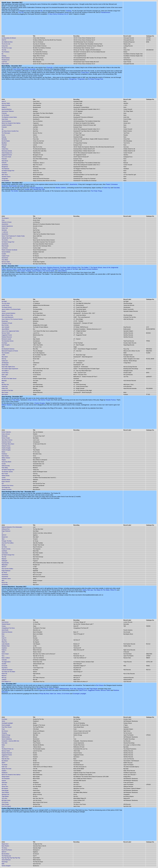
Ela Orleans (100, 685)
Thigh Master (93, 689)
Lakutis (4, 478)
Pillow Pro (113, 590)
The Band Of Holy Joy (8, 749)
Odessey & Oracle (7, 222)
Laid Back (4, 551)
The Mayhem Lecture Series (9, 117)
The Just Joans (41, 267)
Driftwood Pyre (6, 529)
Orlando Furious (111, 400)
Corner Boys (5, 373)
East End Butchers (7, 109)
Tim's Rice (4, 798)
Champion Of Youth (58, 269)
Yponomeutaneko (6, 121)
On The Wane (5, 115)
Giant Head (5, 119)
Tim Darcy (4, 848)
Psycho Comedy (6, 549)
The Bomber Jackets (7, 472)
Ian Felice (4, 547)
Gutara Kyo (5, 361)
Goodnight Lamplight (79, 694)
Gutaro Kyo (107, 188)
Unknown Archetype (7, 670)
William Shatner (7, 405)
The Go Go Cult (6, 44)
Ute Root (4, 640)
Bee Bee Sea (5, 384)
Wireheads (5, 436)
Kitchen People (45, 400)
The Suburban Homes (8, 341)
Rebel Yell (4, 674)
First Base (63, 267)
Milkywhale (5, 565)
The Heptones (5, 169)
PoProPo (4, 163)
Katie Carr (53, 694)
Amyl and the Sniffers (7, 569)
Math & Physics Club (74, 267)
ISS (3, 484)
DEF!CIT (4, 535)
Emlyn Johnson (33, 400)
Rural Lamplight (6, 725)
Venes (59, 694)
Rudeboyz (4, 454)
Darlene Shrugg (6, 735)
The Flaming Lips (6, 856)
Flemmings (5, 862)
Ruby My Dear (44, 694)
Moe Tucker (5, 474)
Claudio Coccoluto (7, 489)
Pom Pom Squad (6, 806)
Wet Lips (90, 590)
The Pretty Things (96, 191)
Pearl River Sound (7, 727)
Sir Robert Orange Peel (96, 79)
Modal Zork (5, 537)
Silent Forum (83, 690)
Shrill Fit (4, 40)
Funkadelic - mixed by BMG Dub (10, 741)
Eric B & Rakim (6, 141)
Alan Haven (5, 394)
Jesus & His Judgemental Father (10, 331)
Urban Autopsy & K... (7, 153)
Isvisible (27, 189)
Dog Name (5, 668)
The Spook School (96, 267)
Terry (3, 656)
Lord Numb (5, 248)
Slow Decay (17, 69)
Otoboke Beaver (6, 624)
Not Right (4, 301)
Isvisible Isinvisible (30, 69)
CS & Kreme (66, 694)
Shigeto (4, 460)
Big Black (4, 143)
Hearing (4, 137)
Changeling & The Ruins (8, 628)
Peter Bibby (16, 400)
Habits (85, 590)
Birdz (3, 634)
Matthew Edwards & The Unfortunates (12, 527)
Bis (42, 11)
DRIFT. (4, 763)
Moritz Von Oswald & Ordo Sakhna (11, 123)
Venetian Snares (6, 177)
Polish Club (5, 388)
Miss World (5, 357)
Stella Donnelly (6, 466)
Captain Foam (5, 256)
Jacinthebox (5, 165)
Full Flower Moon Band (8, 444)
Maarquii (4, 559)
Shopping (4, 733)
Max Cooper (21, 271)
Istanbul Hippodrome (36, 188)
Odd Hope (4, 783)
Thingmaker (81, 79)
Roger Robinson (6, 531)
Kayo (3, 636)
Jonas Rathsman (6, 860)
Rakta (39, 689)
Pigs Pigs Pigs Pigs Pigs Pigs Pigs (11, 858)
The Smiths (14, 191)
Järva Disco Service (7, 440)
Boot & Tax (5, 583)
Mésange (4, 381)
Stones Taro (5, 786)
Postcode (50, 67)
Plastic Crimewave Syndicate (9, 250)
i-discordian (5, 553)
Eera (3, 747)
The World (4, 765)
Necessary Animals (7, 151)
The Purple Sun (6, 487)
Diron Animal (5, 456)
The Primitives (5, 52)
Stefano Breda (5, 476)
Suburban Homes (6, 442)
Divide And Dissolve (7, 632)
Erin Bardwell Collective (8, 349)
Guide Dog (5, 386)
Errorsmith (4, 666)
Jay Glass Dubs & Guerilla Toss (10, 131)
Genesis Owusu (6, 480)
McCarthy (4, 139)
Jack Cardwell (5, 327)
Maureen (4, 676)
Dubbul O (4, 107)
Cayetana (4, 648)
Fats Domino (5, 622)
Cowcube (4, 660)
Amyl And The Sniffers (8, 543)
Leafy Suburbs (6, 644)
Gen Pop (4, 785)
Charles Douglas (40, 403)
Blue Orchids (5, 325)
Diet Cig (4, 359)
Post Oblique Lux (6, 682)
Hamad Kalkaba (6, 252)
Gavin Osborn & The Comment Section (12, 319)
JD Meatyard (5, 363)
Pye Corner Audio (6, 157)
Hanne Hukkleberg (7, 739)
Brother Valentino (6, 432)
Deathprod (4, 773)
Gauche (4, 781)
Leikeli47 (4, 680)
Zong (22, 186)
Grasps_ (4, 626)
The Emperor (5, 218)
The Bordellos (5, 181)
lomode (4, 464)
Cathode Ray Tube (39, 189)
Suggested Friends (7, 155)
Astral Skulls (5, 630)
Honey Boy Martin (6, 462)
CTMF (49, 269)
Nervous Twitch (6, 103)
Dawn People (5, 804)
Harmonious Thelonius (8, 111)
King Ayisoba (5, 563)
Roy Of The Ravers (7, 850)
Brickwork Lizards (6, 339)
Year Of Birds (5, 792)
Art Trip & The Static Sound (9, 379)
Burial (3, 135)
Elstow (3, 452)
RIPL (3, 347)
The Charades (5, 353)
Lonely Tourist (22, 269)
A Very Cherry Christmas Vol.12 (58, 14)
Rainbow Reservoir (53, 267)
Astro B (4, 101)
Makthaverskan (64, 689)
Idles (3, 581)
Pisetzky (29, 271)
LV (2, 533)
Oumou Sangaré (6, 866)
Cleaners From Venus (7, 485)
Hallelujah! (4, 561)
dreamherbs (73, 184)
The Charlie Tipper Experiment (10, 369)
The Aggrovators (6, 662)
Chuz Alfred (5, 260)
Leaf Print (4, 62)
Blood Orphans (6, 58)
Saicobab (117, 188)
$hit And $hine (5, 854)
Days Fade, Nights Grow (8, 367)
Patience (4, 650)
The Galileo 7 (85, 267)
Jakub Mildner (62, 271)
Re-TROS (4, 573)
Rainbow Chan (6, 646)
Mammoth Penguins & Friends (36, 269)
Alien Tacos (5, 175)
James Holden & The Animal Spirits (43, 271)
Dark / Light (5, 375)
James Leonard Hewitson (90, 269)
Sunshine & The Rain (71, 269)
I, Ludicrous (5, 232)
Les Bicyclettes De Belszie (9, 38)
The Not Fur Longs (7, 48)
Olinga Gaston (5, 777)
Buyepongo (5, 321)
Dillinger (4, 147)
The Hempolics (6, 779)
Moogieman (73, 79)
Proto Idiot (73, 689)
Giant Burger (5, 790)
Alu (3, 129)
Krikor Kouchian (6, 105)
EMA (3, 864)
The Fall (21, 12)
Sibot (3, 539)
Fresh (57, 689)
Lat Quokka (5, 584)
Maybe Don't (5, 844)
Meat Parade (13, 186)
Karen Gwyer (5, 654)
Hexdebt (4, 664)
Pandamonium (106, 12)
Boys (3, 383)
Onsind (4, 311)
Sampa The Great (6, 769)
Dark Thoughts (6, 345)
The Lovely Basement (7, 317)
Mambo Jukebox (61, 188)
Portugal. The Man (7, 541)
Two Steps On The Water (102, 590)
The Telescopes (6, 133)
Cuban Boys (85, 72)
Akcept (4, 545)
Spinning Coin (82, 689)
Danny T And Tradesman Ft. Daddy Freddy (13, 236)
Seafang (69, 11)
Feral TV (4, 638)
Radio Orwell (5, 64)
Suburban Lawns (6, 579)
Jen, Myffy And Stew (7, 42)
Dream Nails (5, 365)
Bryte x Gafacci (6, 658)
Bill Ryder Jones (6, 800)
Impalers (51, 689)
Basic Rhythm (5, 846)
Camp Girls (5, 46)
